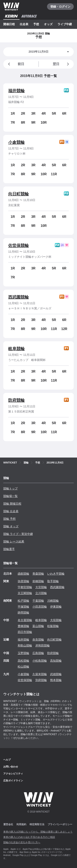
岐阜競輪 (16, 349)
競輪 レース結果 (14, 541)
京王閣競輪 (25, 593)
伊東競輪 (56, 607)
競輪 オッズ (11, 526)
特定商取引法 (37, 824)
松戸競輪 (23, 601)
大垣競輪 (56, 620)
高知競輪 (56, 661)
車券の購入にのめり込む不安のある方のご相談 (29, 837)
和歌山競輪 (25, 645)
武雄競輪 (56, 674)
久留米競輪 (40, 674)
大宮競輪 (41, 587)
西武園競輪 (18, 297)
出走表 (24, 24)
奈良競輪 (38, 640)
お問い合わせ (11, 767)
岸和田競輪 (43, 645)
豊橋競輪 (23, 626)
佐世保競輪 (18, 245)
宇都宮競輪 (25, 587)
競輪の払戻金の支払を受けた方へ (22, 842)
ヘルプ (7, 760)
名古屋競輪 (25, 620)
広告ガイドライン (13, 781)
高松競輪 (23, 661)
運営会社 (8, 824)
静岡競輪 (23, 613)
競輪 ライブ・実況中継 (18, 534)
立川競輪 (41, 593)
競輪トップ (10, 488)
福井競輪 (16, 91)
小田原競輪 (40, 607)
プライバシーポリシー (60, 824)
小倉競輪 (16, 142)
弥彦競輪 (23, 581)
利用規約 (21, 824)
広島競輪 (38, 653)
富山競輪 (38, 626)
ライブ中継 (65, 24)
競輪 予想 (9, 519)
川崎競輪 (53, 601)
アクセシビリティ (13, 774)
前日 (15, 64)
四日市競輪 (25, 632)
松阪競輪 (53, 626)
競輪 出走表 (11, 511)
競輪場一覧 (10, 496)
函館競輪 (23, 574)
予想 (36, 24)
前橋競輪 (38, 581)
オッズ (48, 24)
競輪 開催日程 (12, 504)
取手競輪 (53, 581)
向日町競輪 (18, 194)
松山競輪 (23, 667)
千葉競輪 (38, 601)
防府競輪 (16, 400)
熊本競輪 (56, 680)
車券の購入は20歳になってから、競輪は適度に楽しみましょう (38, 832)
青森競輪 (38, 574)
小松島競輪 (40, 661)
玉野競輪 (23, 653)
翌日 (62, 64)
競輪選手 (9, 549)
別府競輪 (41, 680)
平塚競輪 (23, 607)
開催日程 (9, 24)
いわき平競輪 (56, 574)
